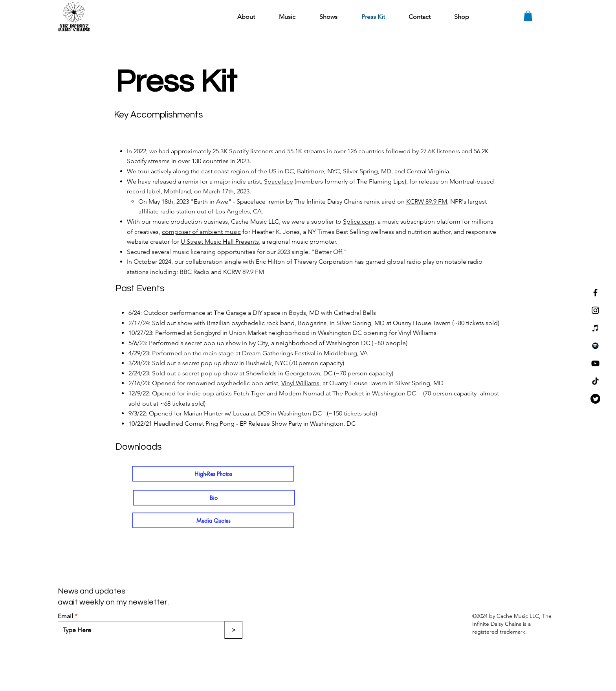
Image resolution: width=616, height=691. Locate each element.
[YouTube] (595, 363)
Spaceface (279, 181)
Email (65, 616)
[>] (234, 630)
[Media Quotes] (213, 520)
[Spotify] (595, 346)
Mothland (177, 191)
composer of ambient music (201, 232)
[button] (528, 16)
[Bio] (214, 498)
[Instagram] (595, 310)
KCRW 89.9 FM (427, 201)
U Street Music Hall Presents (220, 242)
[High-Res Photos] (213, 474)
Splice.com (359, 221)
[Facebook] (595, 293)
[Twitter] (595, 399)
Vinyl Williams (300, 383)
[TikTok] (595, 381)
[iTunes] (595, 328)
